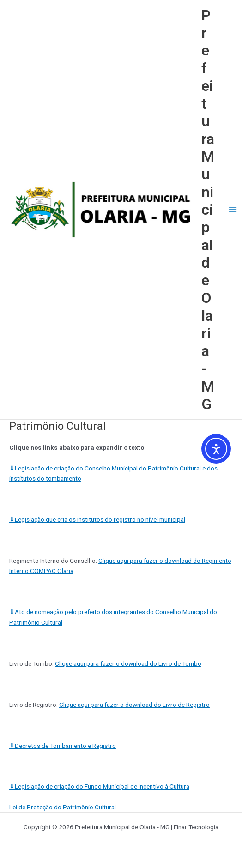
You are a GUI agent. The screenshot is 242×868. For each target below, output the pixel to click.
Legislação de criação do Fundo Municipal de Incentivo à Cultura (99, 786)
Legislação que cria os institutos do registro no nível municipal (97, 519)
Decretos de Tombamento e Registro (63, 746)
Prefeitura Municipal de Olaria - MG (208, 210)
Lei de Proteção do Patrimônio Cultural (63, 807)
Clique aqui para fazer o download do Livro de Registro (134, 705)
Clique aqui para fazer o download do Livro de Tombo (128, 663)
